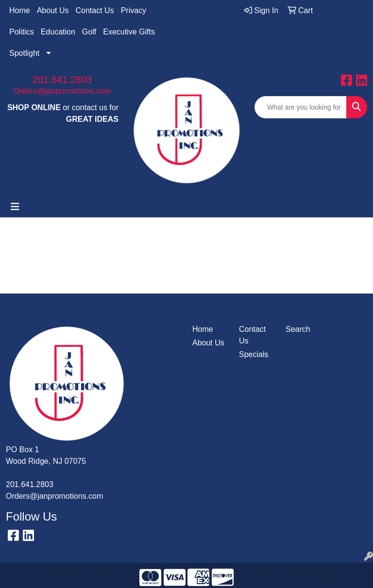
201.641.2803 (62, 80)
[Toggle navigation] (15, 207)
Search (298, 329)
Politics (22, 32)
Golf (89, 32)
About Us (53, 10)
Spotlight (24, 53)
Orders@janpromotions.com (62, 91)
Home (20, 10)
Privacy (134, 10)
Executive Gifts (129, 32)
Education (58, 32)
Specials (254, 354)
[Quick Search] (301, 107)
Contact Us (95, 10)
